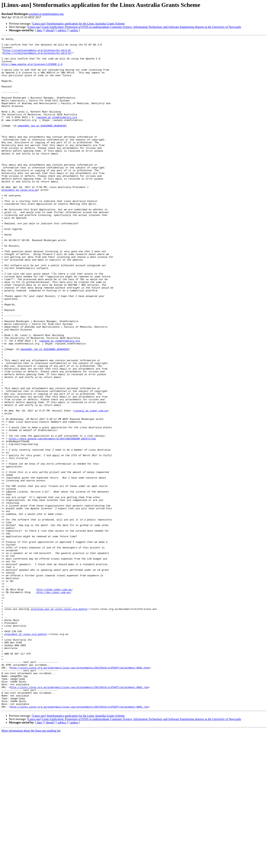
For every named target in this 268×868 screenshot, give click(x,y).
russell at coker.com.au (91, 485)
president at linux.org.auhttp (25, 754)
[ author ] (74, 30)
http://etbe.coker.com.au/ (54, 700)
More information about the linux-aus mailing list (31, 865)
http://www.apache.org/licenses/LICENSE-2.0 (32, 70)
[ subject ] (62, 30)
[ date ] (39, 30)
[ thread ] (50, 30)
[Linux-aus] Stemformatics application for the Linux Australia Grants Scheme (78, 24)
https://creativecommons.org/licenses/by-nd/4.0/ (37, 53)
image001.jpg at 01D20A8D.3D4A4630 (41, 143)
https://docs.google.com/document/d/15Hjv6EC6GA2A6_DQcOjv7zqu (52, 519)
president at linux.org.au (20, 221)
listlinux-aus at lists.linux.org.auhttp (59, 723)
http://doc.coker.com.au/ (54, 703)
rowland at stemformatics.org (46, 14)
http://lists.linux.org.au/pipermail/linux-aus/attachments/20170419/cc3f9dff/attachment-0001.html (80, 794)
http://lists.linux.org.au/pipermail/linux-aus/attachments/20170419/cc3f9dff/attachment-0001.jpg (79, 817)
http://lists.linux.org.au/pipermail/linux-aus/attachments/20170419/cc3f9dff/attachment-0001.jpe (79, 841)
